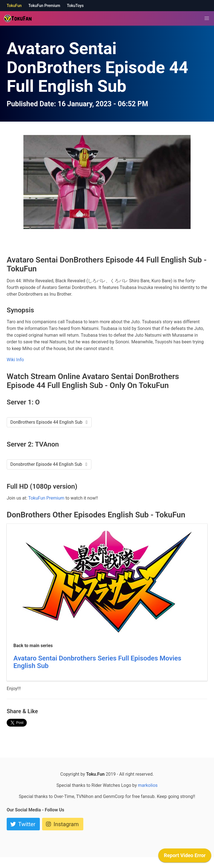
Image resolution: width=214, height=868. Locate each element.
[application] (185, 857)
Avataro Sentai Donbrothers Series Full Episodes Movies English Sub (97, 662)
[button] (207, 18)
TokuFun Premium (44, 6)
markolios (148, 785)
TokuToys (75, 6)
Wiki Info (15, 360)
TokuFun (14, 6)
